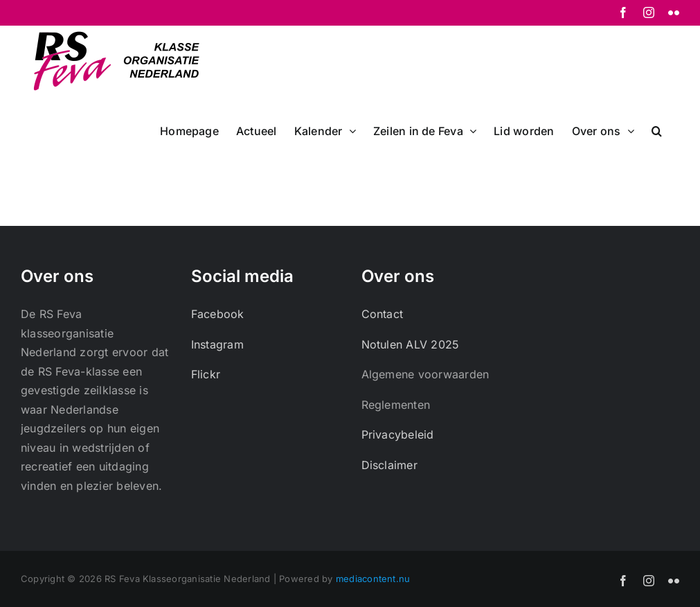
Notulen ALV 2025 (411, 344)
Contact (383, 314)
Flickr (206, 374)
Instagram (217, 344)
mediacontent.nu (373, 579)
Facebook (218, 314)
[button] (657, 130)
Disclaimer (389, 465)
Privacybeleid (398, 434)
